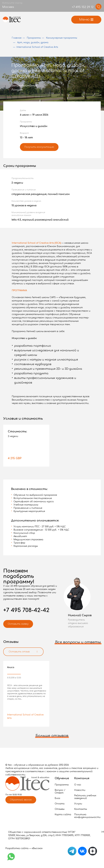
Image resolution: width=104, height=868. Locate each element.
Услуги (78, 804)
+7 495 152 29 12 (83, 7)
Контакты (81, 809)
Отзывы (60, 809)
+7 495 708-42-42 (26, 610)
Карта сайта (63, 815)
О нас (78, 785)
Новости (80, 790)
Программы (62, 785)
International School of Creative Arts (25, 716)
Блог (57, 798)
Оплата (60, 804)
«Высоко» (37, 848)
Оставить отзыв (24, 652)
